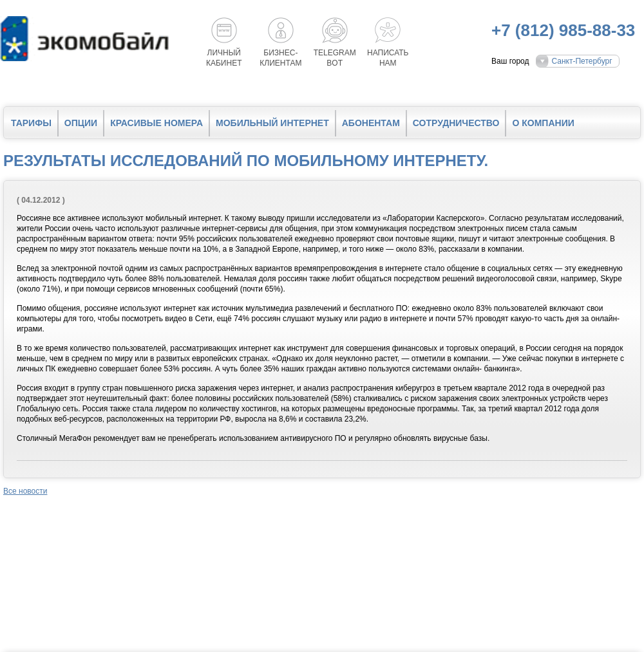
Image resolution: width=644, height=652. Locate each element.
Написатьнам (388, 58)
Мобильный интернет (272, 123)
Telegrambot (335, 58)
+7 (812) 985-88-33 (563, 30)
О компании (543, 123)
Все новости (25, 491)
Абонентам (371, 123)
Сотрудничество (456, 123)
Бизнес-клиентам (280, 58)
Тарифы (31, 123)
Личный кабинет (224, 58)
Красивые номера (156, 123)
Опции (81, 123)
